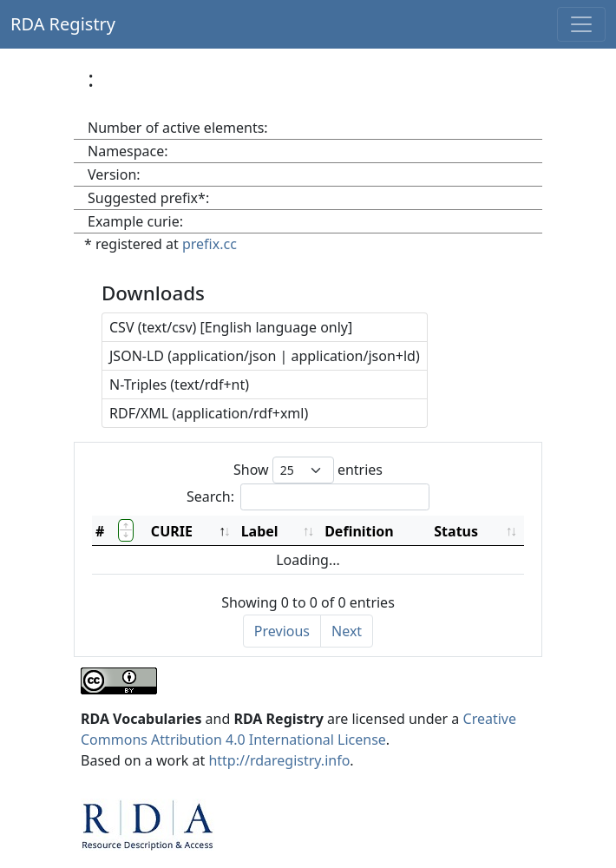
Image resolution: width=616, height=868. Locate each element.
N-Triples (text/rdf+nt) (179, 385)
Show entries (308, 470)
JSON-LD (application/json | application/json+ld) (265, 356)
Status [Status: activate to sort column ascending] (456, 531)
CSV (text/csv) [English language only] (231, 327)
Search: (308, 497)
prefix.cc (210, 244)
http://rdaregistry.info (279, 760)
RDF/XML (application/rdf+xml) (209, 413)
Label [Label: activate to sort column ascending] (260, 531)
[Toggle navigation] (581, 24)
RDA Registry (63, 24)
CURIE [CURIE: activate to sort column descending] (172, 531)
